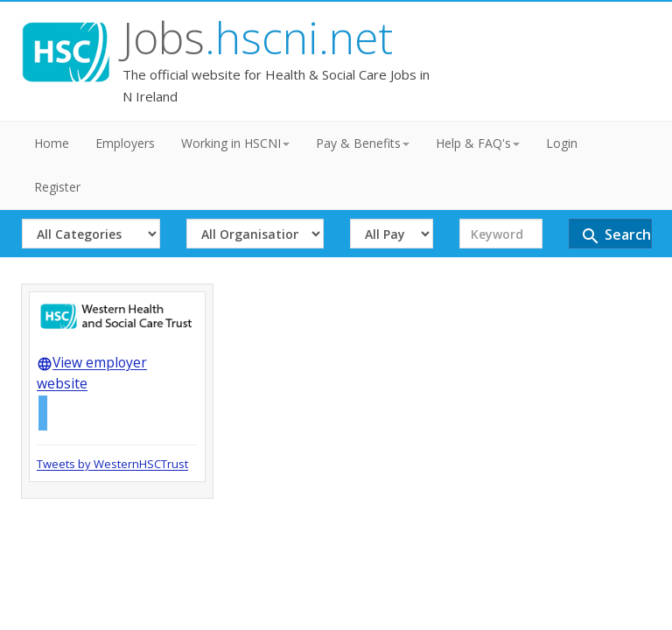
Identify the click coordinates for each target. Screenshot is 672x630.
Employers (125, 138)
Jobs (189, 38)
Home (52, 138)
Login (562, 138)
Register (57, 182)
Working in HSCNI (235, 138)
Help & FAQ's (478, 138)
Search (178, 242)
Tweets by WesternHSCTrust (112, 472)
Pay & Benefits (363, 138)
